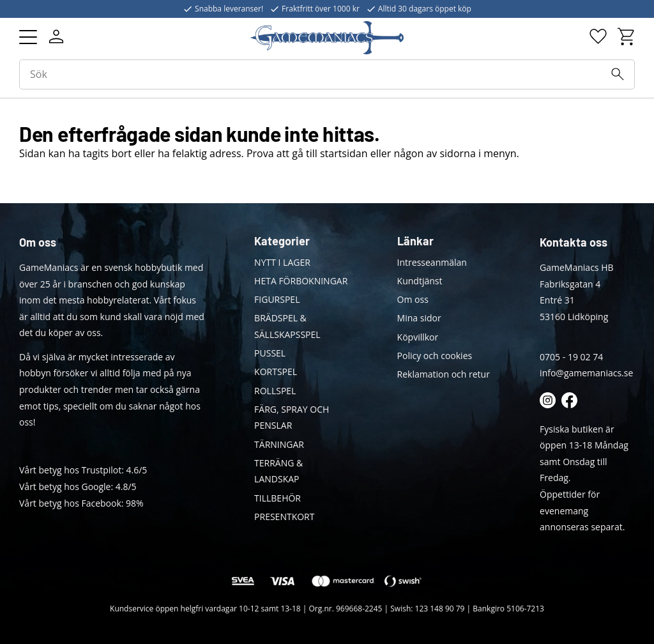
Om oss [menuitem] (413, 299)
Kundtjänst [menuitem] (420, 281)
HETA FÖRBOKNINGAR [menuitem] (301, 281)
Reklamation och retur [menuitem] (444, 374)
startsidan (344, 153)
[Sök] (618, 74)
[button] (28, 37)
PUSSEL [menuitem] (270, 353)
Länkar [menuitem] (415, 241)
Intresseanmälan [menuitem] (432, 262)
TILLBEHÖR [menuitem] (278, 498)
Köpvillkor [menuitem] (418, 337)
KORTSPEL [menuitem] (276, 372)
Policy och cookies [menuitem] (435, 356)
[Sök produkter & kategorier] (327, 75)
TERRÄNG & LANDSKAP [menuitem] (278, 471)
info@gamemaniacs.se (586, 373)
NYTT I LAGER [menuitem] (282, 262)
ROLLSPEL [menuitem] (275, 391)
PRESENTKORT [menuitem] (284, 517)
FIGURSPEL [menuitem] (277, 299)
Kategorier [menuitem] (282, 241)
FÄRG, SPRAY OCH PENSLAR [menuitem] (292, 418)
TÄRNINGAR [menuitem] (279, 444)
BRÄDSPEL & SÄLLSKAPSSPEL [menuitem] (287, 326)
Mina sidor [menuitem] (419, 318)
